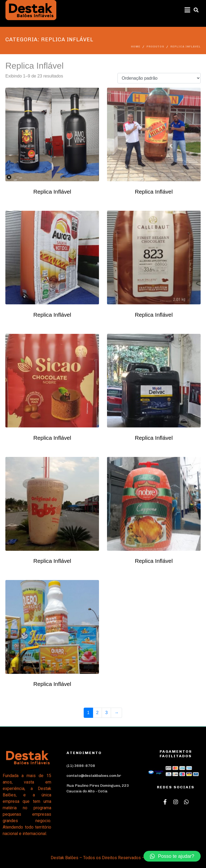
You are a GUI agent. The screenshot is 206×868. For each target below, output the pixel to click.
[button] (172, 856)
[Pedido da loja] (159, 78)
